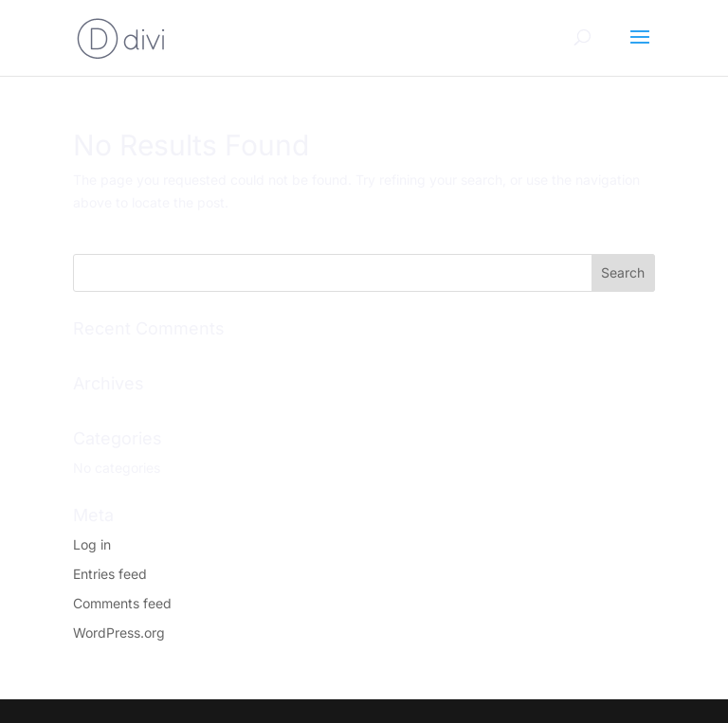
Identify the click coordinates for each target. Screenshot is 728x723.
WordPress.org (119, 633)
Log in (92, 544)
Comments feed (122, 603)
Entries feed (110, 574)
